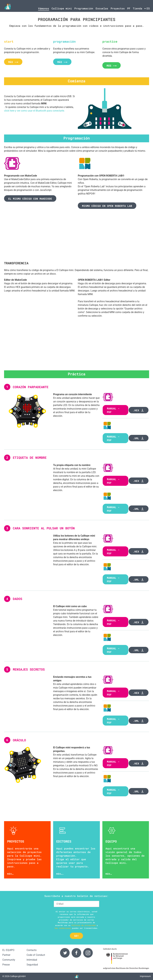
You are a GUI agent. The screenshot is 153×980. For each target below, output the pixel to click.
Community (9, 960)
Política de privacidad (84, 925)
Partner (6, 955)
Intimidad (32, 960)
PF (129, 8)
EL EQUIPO (8, 950)
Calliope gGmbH (18, 976)
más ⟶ (13, 62)
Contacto (32, 950)
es (148, 8)
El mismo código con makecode (30, 199)
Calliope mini (62, 8)
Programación (84, 8)
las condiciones (63, 928)
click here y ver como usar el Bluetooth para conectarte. (34, 111)
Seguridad (32, 965)
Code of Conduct (36, 955)
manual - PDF (113, 438)
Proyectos (118, 8)
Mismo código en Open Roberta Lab (107, 206)
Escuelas (102, 8)
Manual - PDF (113, 410)
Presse (6, 965)
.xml (139, 438)
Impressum (145, 976)
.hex (139, 410)
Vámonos (44, 8)
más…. (60, 874)
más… (10, 874)
